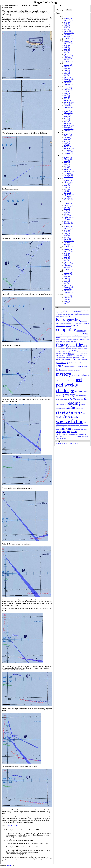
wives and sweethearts (72, 437)
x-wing (58, 438)
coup (71, 334)
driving (62, 338)
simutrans (77, 425)
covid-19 (76, 334)
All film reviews (73, 444)
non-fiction (82, 375)
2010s (83, 310)
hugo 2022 (66, 358)
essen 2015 (84, 338)
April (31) (67, 24)
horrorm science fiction (79, 354)
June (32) (67, 28)
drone (65, 338)
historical (59, 354)
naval (73, 375)
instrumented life (83, 359)
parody (68, 381)
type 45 (74, 435)
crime (80, 334)
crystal (85, 334)
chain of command (68, 324)
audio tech (81, 314)
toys (85, 432)
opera (65, 381)
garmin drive (81, 349)
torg (83, 432)
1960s (69, 310)
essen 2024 (84, 340)
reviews (63, 412)
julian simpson (71, 363)
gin (68, 351)
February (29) (68, 67)
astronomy (72, 314)
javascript (62, 362)
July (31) (67, 52)
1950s (66, 310)
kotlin (60, 366)
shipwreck (73, 425)
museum (75, 370)
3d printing (59, 312)
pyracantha (65, 399)
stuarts (75, 427)
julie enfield (77, 363)
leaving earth (72, 367)
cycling (64, 336)
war (86, 434)
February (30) (68, 20)
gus (82, 351)
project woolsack (59, 399)
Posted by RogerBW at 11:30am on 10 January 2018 (22, 847)
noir (77, 375)
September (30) (69, 56)
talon (61, 429)
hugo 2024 (75, 358)
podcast (85, 392)
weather (66, 437)
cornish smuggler (59, 334)
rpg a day (84, 413)
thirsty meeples (63, 431)
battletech (62, 316)
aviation (85, 314)
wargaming (15, 825)
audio (77, 314)
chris (77, 324)
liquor (79, 367)
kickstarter (82, 363)
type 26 (67, 435)
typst (77, 434)
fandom (72, 341)
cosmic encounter (67, 334)
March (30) (67, 184)
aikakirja (83, 312)
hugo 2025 (79, 358)
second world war (62, 425)
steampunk (72, 427)
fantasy (63, 345)
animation (58, 314)
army (69, 314)
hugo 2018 (77, 356)
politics (61, 395)
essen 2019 (70, 340)
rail (81, 399)
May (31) (67, 26)
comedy (75, 326)
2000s (80, 310)
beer (70, 316)
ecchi (67, 338)
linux (76, 366)
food (77, 349)
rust (70, 417)
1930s (60, 310)
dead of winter (68, 336)
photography (79, 391)
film (80, 345)
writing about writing (82, 437)
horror (71, 353)
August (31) (68, 77)
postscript (69, 395)
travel (64, 435)
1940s (63, 310)
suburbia (79, 427)
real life (71, 408)
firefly (86, 346)
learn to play (66, 367)
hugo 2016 (67, 356)
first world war (59, 349)
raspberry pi (64, 404)
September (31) (69, 33)
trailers (59, 434)
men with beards (66, 370)
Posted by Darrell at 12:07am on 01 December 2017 (22, 830)
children (74, 323)
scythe (85, 422)
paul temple (72, 381)
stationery (67, 427)
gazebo (85, 349)
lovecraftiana (84, 366)
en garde (75, 338)
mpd (71, 370)
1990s (77, 310)
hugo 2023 (70, 358)
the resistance (75, 429)
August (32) (68, 31)
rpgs (59, 417)
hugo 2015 (62, 356)
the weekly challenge (83, 429)
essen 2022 (75, 340)
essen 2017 (60, 340)
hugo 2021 (61, 358)
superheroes (83, 427)
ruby (65, 417)
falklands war (67, 341)
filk (75, 346)
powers (77, 396)
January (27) (68, 19)
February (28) (68, 43)
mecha (61, 370)
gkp (70, 351)
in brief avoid (73, 359)
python (72, 398)
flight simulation (72, 349)
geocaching (62, 351)
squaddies (63, 427)
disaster (73, 336)
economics (71, 338)
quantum (79, 399)
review (81, 408)
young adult (64, 438)
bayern (66, 316)
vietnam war (81, 435)
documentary (85, 336)
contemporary (81, 331)
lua (58, 369)
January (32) (68, 42)
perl (78, 379)
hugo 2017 (72, 356)
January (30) (68, 296)
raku (85, 398)
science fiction (70, 421)
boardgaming (68, 320)
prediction (81, 396)
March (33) (67, 22)
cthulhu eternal (59, 336)
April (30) (67, 47)
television (67, 429)
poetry (57, 396)
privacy (85, 396)
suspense (58, 429)
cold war (68, 326)
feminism (72, 346)
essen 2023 (79, 340)
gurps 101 (79, 351)
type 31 (70, 435)
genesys (57, 351)
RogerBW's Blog (45, 2)
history (65, 354)
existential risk (61, 341)
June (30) (67, 51)
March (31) (67, 45)
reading (74, 403)
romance (76, 413)
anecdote (87, 312)
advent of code (69, 312)
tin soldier (79, 432)
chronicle (80, 324)
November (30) (69, 36)
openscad (62, 381)
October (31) (68, 35)
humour (66, 359)
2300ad (86, 310)
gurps (74, 351)
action (63, 312)
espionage (79, 338)
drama (58, 338)
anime (64, 314)
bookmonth (61, 324)
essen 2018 (65, 340)
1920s (57, 310)
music (79, 370)
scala (75, 417)
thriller (74, 431)
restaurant (78, 408)
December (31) (69, 38)
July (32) (67, 29)
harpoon (8, 825)
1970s (72, 310)
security (69, 425)
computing (66, 330)
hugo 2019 (82, 356)
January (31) (68, 65)
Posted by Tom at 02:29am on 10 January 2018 (21, 840)
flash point (65, 348)
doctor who (78, 336)
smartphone (83, 425)
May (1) (66, 303)
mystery (64, 374)
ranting (58, 404)
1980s (74, 310)
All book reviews (61, 444)
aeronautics (77, 312)
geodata (66, 351)
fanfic (75, 341)
